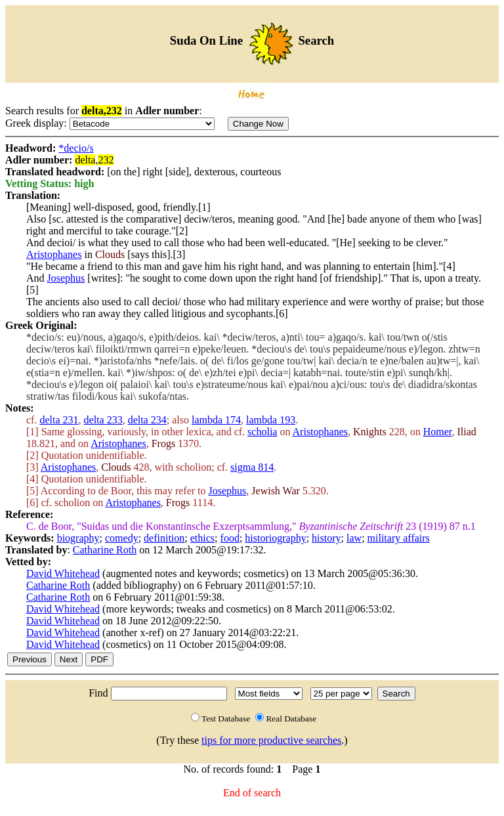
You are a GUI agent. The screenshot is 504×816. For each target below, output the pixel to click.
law (354, 538)
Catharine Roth (105, 550)
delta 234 (147, 420)
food (230, 538)
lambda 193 (271, 420)
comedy (122, 538)
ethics (202, 538)
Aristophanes (54, 254)
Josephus (66, 278)
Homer (438, 432)
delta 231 (59, 420)
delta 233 (103, 420)
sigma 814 (252, 467)
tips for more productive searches (271, 740)
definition (164, 538)
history (326, 538)
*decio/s (76, 148)
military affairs (399, 538)
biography (78, 538)
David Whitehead (63, 573)
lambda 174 (216, 420)
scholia (262, 432)
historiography (275, 538)
